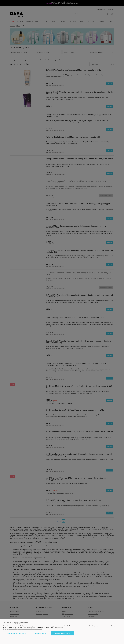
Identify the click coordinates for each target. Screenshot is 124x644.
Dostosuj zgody (40, 633)
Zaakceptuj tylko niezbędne (17, 633)
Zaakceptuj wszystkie (63, 633)
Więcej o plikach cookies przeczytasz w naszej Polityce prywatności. (22, 629)
